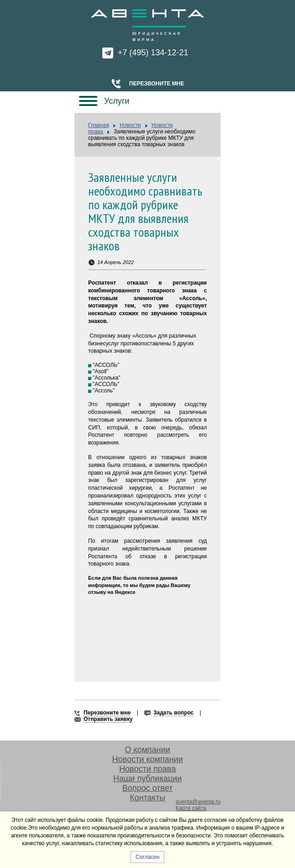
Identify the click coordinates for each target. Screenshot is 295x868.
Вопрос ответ (148, 788)
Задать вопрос (174, 713)
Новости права (147, 769)
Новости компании (148, 759)
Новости (130, 125)
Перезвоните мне (157, 84)
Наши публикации (147, 778)
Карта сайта (191, 808)
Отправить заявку (108, 719)
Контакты (147, 798)
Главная (99, 125)
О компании (147, 750)
